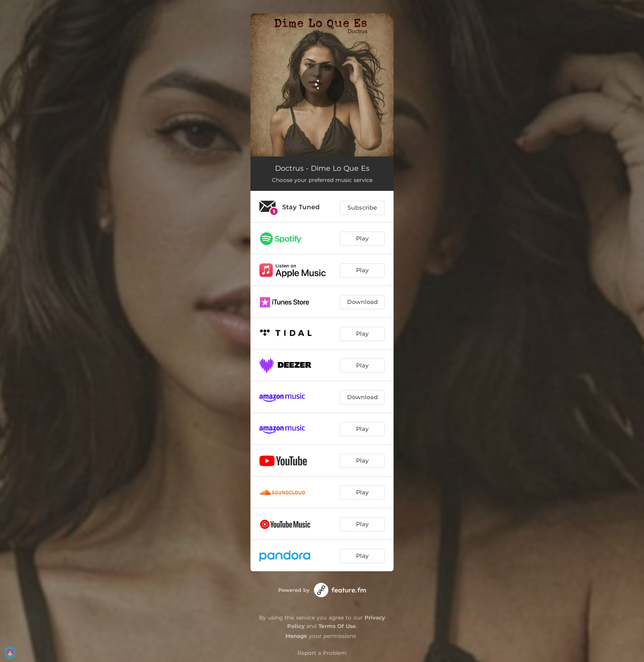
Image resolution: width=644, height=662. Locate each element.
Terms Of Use (337, 626)
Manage (296, 636)
